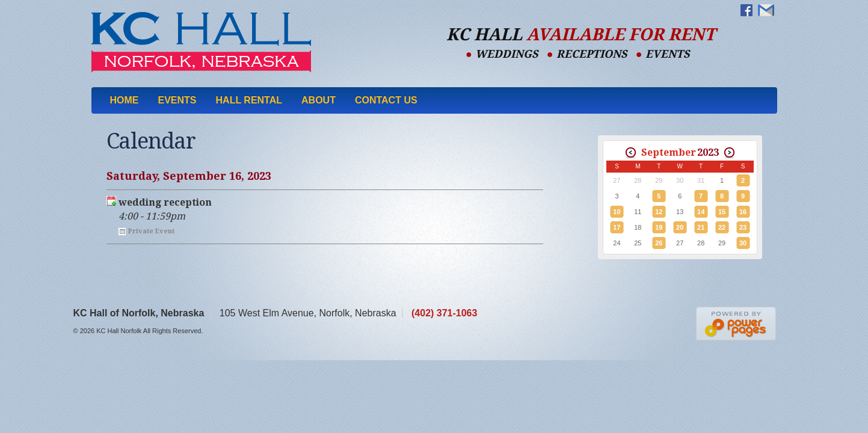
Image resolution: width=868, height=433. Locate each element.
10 (617, 212)
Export (111, 201)
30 (743, 243)
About (319, 100)
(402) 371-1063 (444, 313)
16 (743, 212)
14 (701, 212)
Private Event (151, 231)
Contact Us (386, 100)
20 (680, 227)
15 (722, 212)
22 (722, 227)
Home (125, 100)
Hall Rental (249, 100)
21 (701, 227)
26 (659, 243)
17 (617, 227)
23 (743, 227)
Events (177, 100)
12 (659, 212)
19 (659, 227)
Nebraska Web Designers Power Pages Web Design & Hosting (737, 324)
